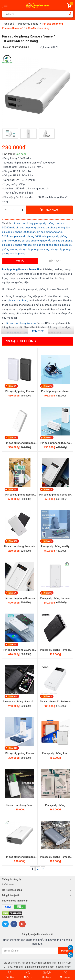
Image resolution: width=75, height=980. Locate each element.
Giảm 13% (13, 541)
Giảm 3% (48, 593)
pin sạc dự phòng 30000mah (19, 232)
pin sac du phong (26, 228)
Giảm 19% (13, 696)
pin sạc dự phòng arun (46, 245)
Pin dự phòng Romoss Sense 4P (21, 269)
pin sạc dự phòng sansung (34, 249)
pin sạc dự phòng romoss (17, 245)
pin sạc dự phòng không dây (53, 228)
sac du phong (18, 254)
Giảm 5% (13, 438)
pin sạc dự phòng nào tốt (36, 241)
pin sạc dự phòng (23, 223)
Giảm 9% (13, 645)
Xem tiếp (38, 331)
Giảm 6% (13, 386)
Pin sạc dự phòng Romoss (21, 323)
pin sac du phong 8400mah (30, 236)
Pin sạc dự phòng (20, 341)
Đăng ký (65, 951)
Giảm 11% (13, 748)
